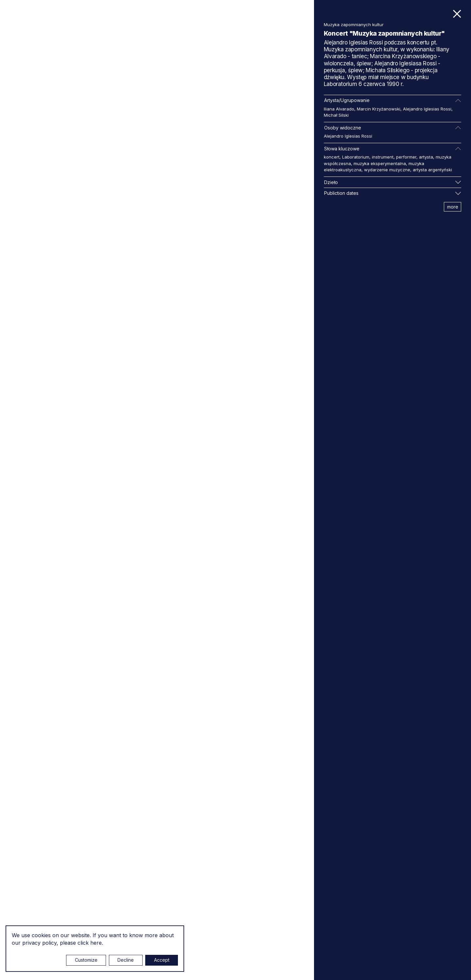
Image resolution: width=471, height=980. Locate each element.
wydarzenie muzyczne (387, 170)
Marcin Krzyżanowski (379, 109)
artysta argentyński (432, 170)
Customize (86, 960)
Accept (162, 960)
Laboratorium (356, 157)
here (96, 943)
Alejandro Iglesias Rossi (427, 109)
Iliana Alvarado (339, 109)
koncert (332, 157)
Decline (126, 960)
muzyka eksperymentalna (380, 163)
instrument (383, 157)
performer (406, 157)
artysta (426, 157)
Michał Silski (336, 115)
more (453, 207)
